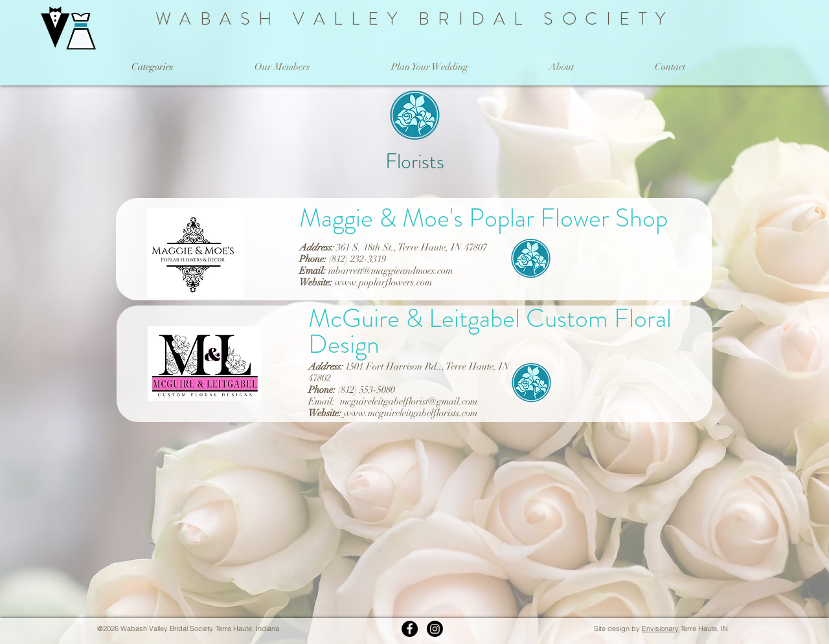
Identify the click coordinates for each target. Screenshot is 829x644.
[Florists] (530, 265)
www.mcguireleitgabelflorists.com (411, 413)
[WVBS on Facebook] (410, 629)
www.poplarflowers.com (383, 282)
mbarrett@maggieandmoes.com (391, 271)
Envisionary (660, 628)
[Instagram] (435, 629)
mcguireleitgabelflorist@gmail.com (409, 401)
